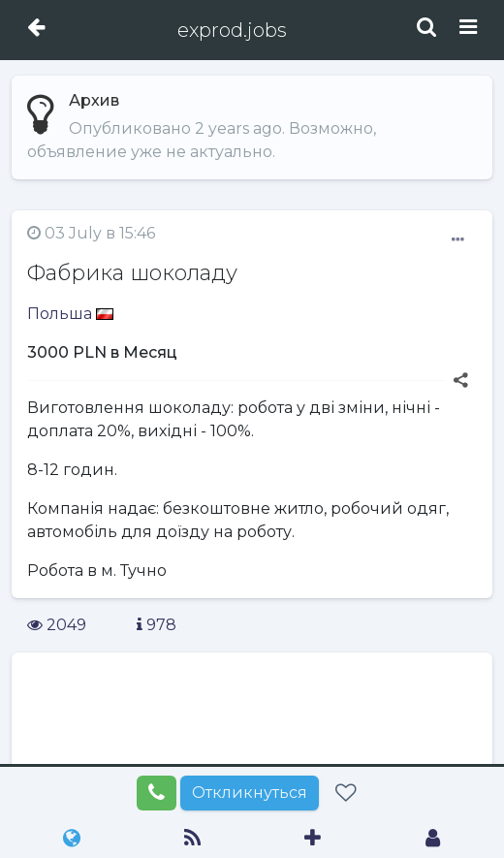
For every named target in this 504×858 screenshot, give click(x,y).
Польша (70, 314)
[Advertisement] (252, 732)
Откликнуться (250, 793)
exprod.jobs (232, 30)
